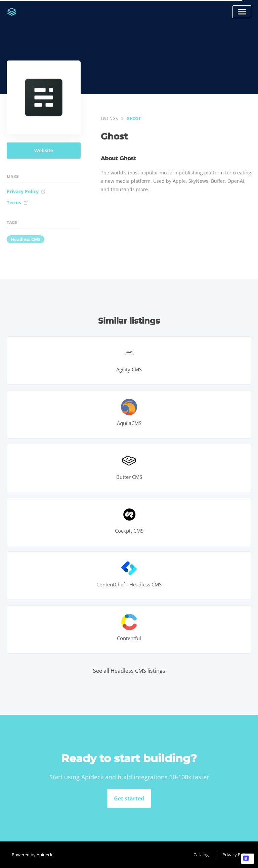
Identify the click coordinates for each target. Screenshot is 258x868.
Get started (129, 798)
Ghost (134, 118)
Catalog (201, 855)
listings (109, 118)
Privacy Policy (26, 191)
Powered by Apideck (32, 855)
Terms (17, 202)
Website (44, 150)
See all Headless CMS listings (129, 671)
